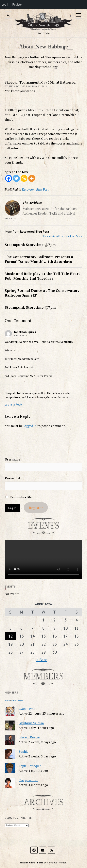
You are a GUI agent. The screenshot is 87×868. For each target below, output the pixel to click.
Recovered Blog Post (35, 189)
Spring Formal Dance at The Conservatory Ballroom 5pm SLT (42, 293)
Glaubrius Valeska (31, 723)
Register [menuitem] (17, 5)
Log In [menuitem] (5, 5)
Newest (7, 700)
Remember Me (19, 497)
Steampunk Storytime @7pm (30, 245)
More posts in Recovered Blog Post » (63, 236)
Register (36, 508)
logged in (30, 426)
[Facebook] (9, 178)
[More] (32, 178)
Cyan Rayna (27, 709)
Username (12, 459)
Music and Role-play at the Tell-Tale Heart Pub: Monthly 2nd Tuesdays (42, 276)
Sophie (23, 751)
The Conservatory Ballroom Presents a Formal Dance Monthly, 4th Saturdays (39, 259)
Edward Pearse (29, 737)
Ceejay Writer (28, 780)
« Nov (42, 659)
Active (14, 700)
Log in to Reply (14, 405)
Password (12, 478)
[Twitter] (16, 178)
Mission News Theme (32, 863)
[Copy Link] (24, 178)
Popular (20, 700)
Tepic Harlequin (30, 766)
